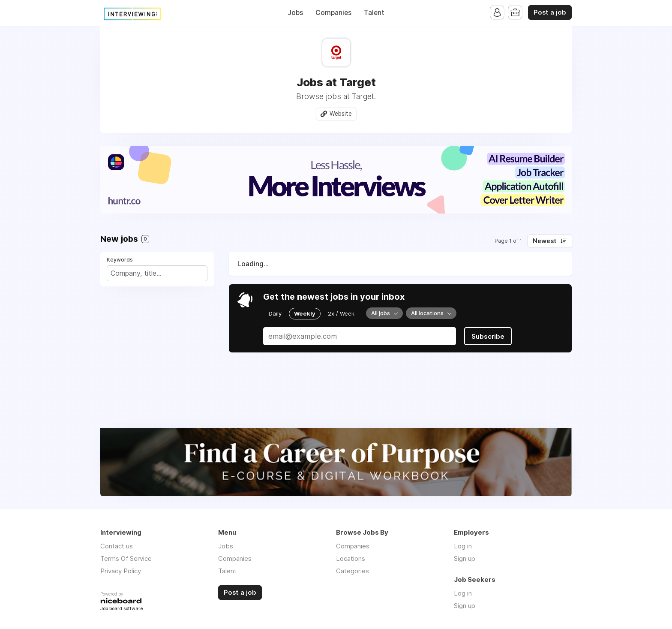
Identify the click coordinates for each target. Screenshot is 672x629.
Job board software (121, 609)
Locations (351, 558)
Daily (275, 313)
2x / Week (341, 313)
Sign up (465, 558)
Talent (374, 13)
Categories (352, 571)
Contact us (117, 546)
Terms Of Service (126, 558)
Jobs (295, 13)
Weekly (305, 313)
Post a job (550, 12)
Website (341, 114)
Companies (333, 13)
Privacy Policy (121, 571)
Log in (463, 546)
